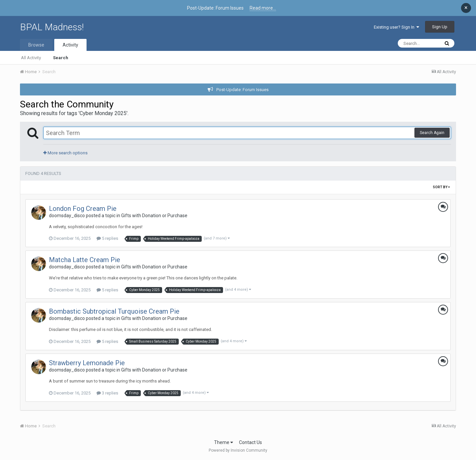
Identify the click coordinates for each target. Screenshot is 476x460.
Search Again (432, 133)
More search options (65, 153)
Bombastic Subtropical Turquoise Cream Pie (114, 311)
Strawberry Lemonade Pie (87, 363)
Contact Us (250, 442)
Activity (70, 45)
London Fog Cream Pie (83, 209)
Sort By (441, 187)
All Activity (31, 58)
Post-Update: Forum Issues (242, 90)
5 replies (107, 238)
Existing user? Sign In (396, 27)
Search (61, 58)
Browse (36, 45)
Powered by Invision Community (238, 450)
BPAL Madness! (52, 27)
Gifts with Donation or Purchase (154, 216)
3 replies (107, 393)
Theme (224, 442)
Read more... (263, 8)
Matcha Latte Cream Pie (85, 260)
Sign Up (440, 27)
